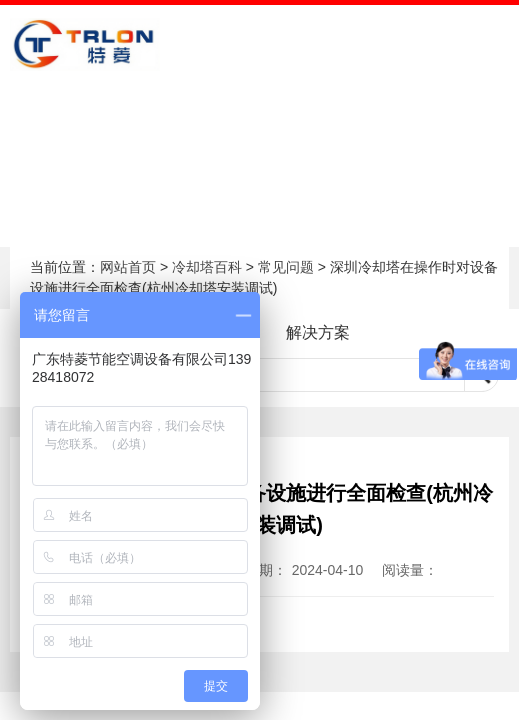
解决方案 (318, 332)
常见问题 (286, 267)
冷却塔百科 (207, 267)
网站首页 (128, 267)
